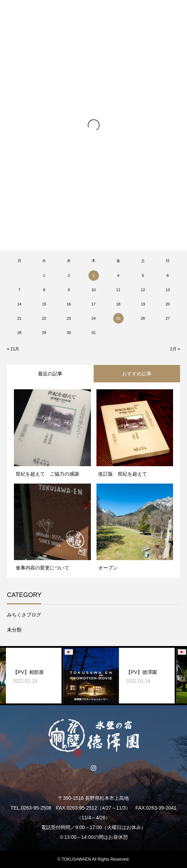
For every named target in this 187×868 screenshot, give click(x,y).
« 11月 (13, 349)
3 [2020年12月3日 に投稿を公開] (93, 276)
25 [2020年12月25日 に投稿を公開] (118, 318)
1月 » (175, 349)
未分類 (14, 630)
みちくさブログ (24, 615)
